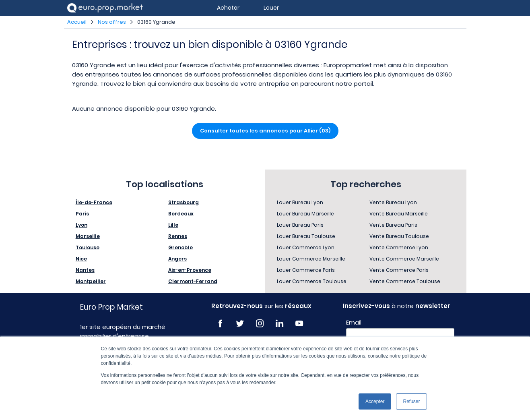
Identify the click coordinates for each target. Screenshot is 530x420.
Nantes (85, 270)
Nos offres (112, 22)
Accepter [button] (375, 401)
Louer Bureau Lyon (300, 202)
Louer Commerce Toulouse (312, 281)
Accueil (77, 22)
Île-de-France (94, 202)
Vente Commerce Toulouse (405, 281)
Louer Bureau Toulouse (306, 236)
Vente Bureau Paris (393, 225)
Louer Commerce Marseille (311, 259)
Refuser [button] (411, 401)
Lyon (81, 225)
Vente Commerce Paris (399, 270)
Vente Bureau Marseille (399, 214)
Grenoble (180, 247)
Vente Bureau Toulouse (399, 236)
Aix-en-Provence (190, 270)
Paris (82, 214)
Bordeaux (181, 214)
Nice (81, 259)
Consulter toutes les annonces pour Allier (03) (265, 131)
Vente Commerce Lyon (399, 247)
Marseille (88, 236)
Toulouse (88, 247)
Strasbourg (184, 202)
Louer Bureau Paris (300, 225)
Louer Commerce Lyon (306, 247)
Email (354, 323)
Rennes (178, 236)
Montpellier (91, 281)
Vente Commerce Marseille (404, 259)
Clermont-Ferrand (193, 281)
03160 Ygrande (156, 22)
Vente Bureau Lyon (393, 202)
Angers (177, 259)
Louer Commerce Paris (306, 270)
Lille (173, 225)
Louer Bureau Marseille (305, 214)
